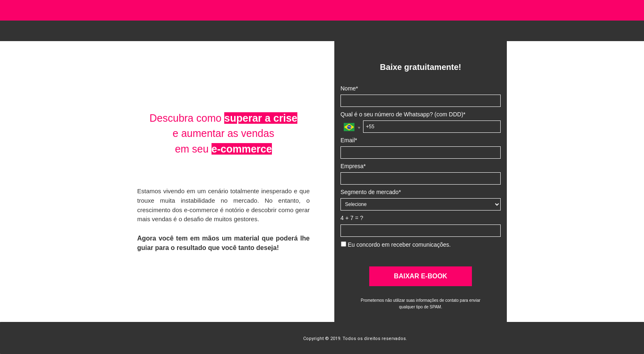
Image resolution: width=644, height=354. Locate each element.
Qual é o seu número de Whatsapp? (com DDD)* (403, 114)
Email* (349, 140)
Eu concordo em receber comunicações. (396, 245)
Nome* (349, 88)
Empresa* (353, 166)
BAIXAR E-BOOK (421, 276)
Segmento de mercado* (371, 192)
